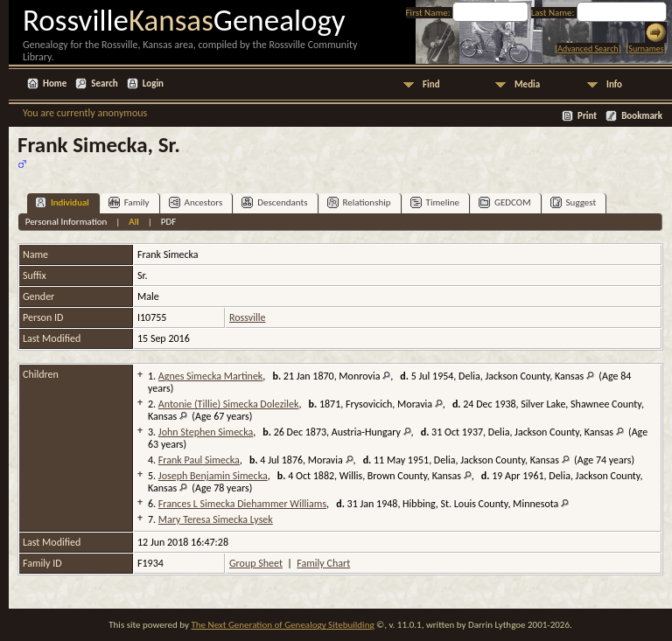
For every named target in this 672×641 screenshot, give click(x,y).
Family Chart (323, 563)
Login (153, 84)
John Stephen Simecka (206, 432)
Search (104, 84)
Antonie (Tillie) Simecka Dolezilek (229, 404)
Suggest (574, 202)
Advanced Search (588, 49)
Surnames (646, 49)
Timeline (435, 202)
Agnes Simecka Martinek (211, 376)
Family (129, 202)
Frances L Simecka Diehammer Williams (242, 504)
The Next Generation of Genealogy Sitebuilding (282, 625)
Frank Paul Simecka (199, 460)
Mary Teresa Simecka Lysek (216, 519)
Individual (62, 202)
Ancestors (196, 202)
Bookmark (642, 116)
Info (614, 84)
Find (431, 84)
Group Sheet (256, 563)
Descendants (274, 202)
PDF (169, 222)
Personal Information (66, 222)
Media (527, 84)
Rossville (247, 317)
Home (55, 84)
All (133, 222)
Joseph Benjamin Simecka (213, 476)
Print (587, 116)
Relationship (359, 202)
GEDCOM (505, 202)
